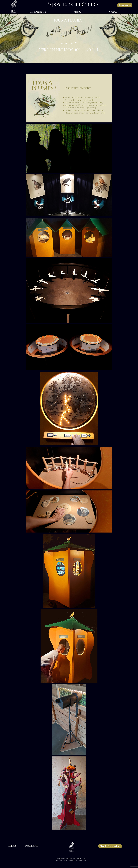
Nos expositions (37, 12)
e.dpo (83, 858)
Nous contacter (125, 5)
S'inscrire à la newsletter (110, 846)
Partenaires (32, 846)
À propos (113, 12)
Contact (12, 846)
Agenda (77, 12)
